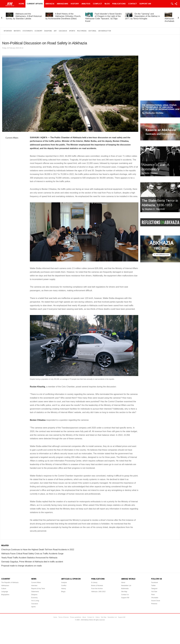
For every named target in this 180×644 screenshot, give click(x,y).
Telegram (154, 589)
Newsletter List (126, 586)
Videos (97, 617)
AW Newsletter (105, 31)
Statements (28, 31)
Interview (8, 31)
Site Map (124, 592)
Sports (72, 31)
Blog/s (63, 592)
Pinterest (154, 604)
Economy (38, 31)
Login (172, 4)
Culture (4, 589)
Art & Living (35, 601)
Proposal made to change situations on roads (21, 566)
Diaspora (48, 31)
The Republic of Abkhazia (10, 583)
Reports (17, 31)
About (123, 583)
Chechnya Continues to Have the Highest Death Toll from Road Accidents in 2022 (38, 550)
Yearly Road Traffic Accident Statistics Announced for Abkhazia (29, 558)
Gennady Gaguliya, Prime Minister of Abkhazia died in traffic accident (32, 562)
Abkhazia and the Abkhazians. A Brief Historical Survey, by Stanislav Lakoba (24, 16)
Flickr (153, 595)
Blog (107, 4)
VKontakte (155, 598)
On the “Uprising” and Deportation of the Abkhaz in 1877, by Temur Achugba (142, 16)
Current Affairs (35, 4)
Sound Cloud (155, 601)
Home (21, 4)
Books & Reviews (97, 586)
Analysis (86, 4)
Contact (132, 4)
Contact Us (125, 595)
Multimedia (82, 31)
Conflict (97, 4)
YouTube (154, 592)
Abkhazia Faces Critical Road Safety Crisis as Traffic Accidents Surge (32, 554)
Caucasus (63, 31)
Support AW (145, 4)
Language (5, 592)
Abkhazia (50, 4)
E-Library (94, 583)
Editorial (92, 31)
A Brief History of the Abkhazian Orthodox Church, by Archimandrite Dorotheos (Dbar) (63, 16)
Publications (119, 4)
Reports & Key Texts (38, 589)
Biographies (5, 595)
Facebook (154, 583)
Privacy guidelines (76, 617)
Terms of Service (64, 617)
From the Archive (97, 589)
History (75, 4)
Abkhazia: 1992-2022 (98, 592)
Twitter (153, 586)
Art (55, 31)
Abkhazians (62, 4)
